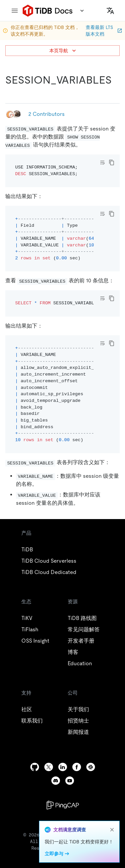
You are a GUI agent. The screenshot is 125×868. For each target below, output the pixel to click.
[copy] (112, 162)
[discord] (56, 781)
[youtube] (70, 781)
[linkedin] (63, 767)
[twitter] (49, 767)
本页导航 (63, 51)
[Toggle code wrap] (102, 162)
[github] (35, 767)
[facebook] (77, 767)
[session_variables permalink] (11, 93)
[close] (112, 830)
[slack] (91, 767)
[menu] (15, 11)
